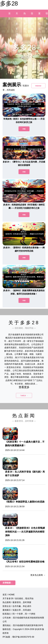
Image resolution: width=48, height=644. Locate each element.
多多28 (9, 3)
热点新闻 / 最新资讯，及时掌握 (17, 602)
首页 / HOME (9, 595)
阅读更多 (38, 86)
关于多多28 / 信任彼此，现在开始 (18, 598)
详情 (24, 129)
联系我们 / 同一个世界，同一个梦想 (19, 614)
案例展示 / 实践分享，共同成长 (17, 610)
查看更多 (24, 387)
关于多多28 (17, 24)
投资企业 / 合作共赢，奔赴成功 (17, 606)
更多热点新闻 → (38, 575)
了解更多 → (24, 396)
